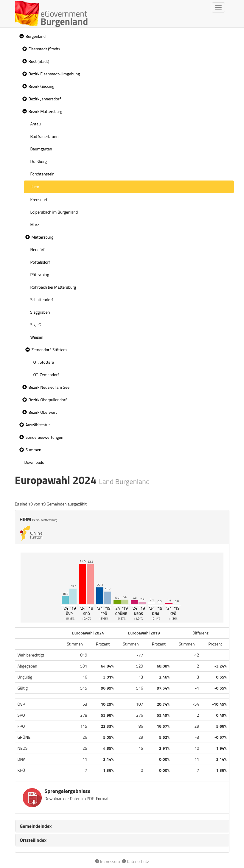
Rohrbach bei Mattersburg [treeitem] (53, 287)
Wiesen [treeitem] (37, 337)
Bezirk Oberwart (43, 412)
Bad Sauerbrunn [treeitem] (45, 136)
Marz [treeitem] (35, 224)
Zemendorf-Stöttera (49, 350)
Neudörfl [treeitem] (38, 249)
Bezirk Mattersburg (46, 111)
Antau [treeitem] (36, 124)
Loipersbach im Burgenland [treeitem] (54, 212)
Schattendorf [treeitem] (42, 300)
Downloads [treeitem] (34, 462)
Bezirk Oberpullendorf (48, 400)
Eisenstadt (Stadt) (44, 49)
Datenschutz (135, 861)
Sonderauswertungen (45, 437)
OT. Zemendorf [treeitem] (46, 375)
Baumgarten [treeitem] (41, 149)
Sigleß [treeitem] (36, 325)
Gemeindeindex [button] (36, 826)
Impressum (108, 861)
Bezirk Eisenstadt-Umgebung (54, 74)
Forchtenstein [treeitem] (42, 174)
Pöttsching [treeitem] (40, 274)
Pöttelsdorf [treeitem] (40, 262)
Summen (34, 450)
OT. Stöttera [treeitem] (44, 362)
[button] (21, 36)
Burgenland (36, 36)
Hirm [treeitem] (35, 187)
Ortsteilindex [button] (33, 840)
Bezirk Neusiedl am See (49, 387)
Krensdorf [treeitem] (39, 199)
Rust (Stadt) (39, 61)
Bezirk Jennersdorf (45, 99)
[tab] (122, 826)
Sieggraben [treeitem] (40, 312)
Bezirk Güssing (42, 86)
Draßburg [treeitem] (39, 161)
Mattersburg (43, 237)
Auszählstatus (38, 425)
